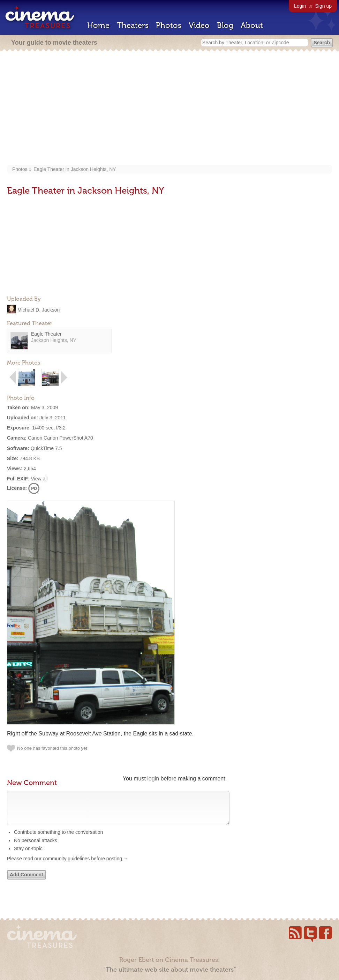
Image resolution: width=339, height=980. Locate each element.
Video (199, 25)
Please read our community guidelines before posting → (68, 866)
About (252, 25)
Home (98, 25)
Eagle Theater (46, 334)
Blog (225, 25)
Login (300, 6)
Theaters (133, 25)
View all (39, 479)
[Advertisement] (173, 109)
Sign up (323, 6)
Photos (169, 25)
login (153, 779)
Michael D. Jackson (39, 309)
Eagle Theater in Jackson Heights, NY (75, 169)
